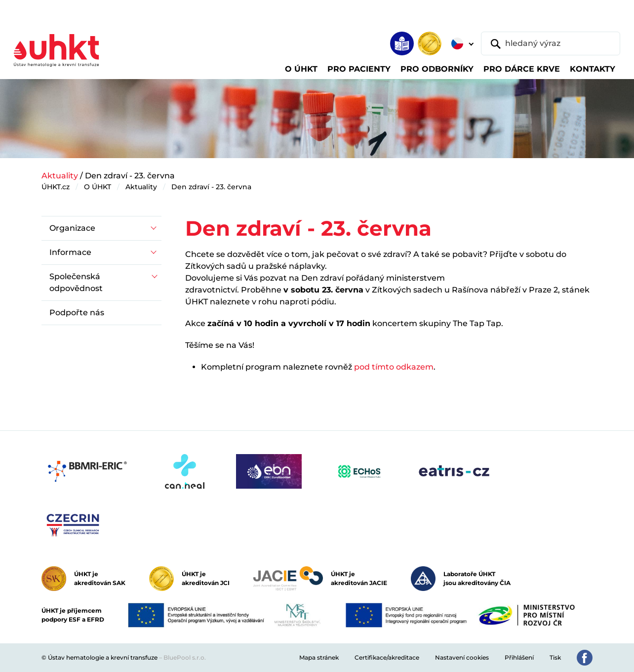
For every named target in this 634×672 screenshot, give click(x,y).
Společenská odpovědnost (76, 282)
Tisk (555, 657)
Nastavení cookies (462, 657)
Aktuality (60, 176)
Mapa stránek (319, 657)
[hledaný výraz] (551, 43)
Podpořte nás (77, 313)
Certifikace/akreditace (387, 657)
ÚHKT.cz (56, 187)
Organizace (72, 228)
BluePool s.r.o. (185, 657)
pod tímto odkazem (394, 367)
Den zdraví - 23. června (211, 187)
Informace (70, 252)
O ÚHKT (98, 187)
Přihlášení (519, 657)
